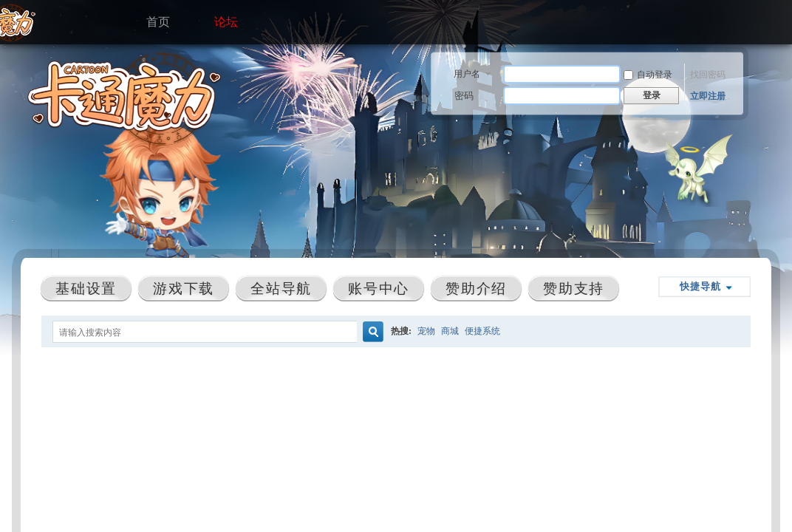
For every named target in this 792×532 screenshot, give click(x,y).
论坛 (226, 18)
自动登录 (648, 75)
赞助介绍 (476, 289)
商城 (450, 331)
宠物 (426, 331)
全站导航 (281, 289)
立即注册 (708, 96)
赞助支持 (573, 289)
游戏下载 (183, 289)
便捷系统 (482, 331)
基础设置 (86, 289)
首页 (158, 18)
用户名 (467, 74)
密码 (464, 96)
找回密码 (708, 75)
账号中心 (378, 289)
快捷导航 (701, 286)
